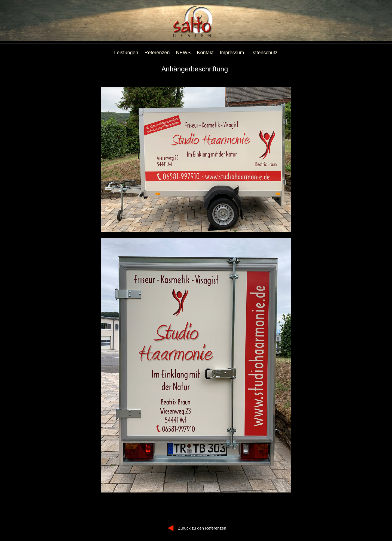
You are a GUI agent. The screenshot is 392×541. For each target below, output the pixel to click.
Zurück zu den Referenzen (202, 528)
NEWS (183, 53)
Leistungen (126, 53)
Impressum (232, 53)
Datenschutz (264, 53)
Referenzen (157, 53)
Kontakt (205, 53)
